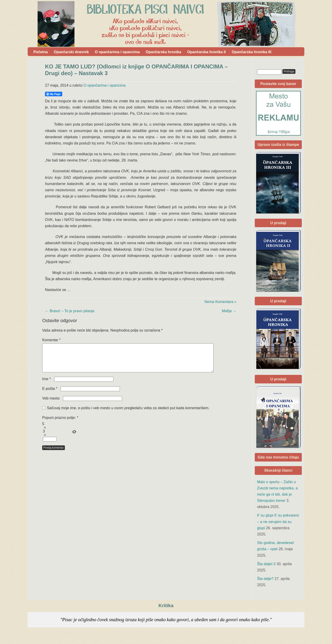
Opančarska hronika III (252, 52)
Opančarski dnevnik (71, 52)
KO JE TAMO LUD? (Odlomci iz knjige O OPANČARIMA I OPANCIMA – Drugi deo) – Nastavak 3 (136, 70)
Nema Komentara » (221, 302)
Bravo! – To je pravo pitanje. (70, 311)
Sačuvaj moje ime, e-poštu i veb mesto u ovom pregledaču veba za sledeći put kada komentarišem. (128, 413)
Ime (46, 384)
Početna (41, 52)
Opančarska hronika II (206, 52)
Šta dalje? (265, 579)
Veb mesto (51, 404)
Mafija (229, 311)
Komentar (51, 340)
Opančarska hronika (163, 52)
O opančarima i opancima (117, 52)
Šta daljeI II (266, 564)
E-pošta (50, 394)
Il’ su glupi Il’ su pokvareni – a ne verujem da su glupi (278, 522)
